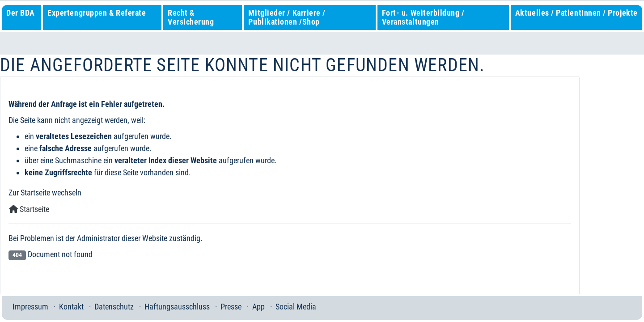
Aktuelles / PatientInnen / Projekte (576, 13)
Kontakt (71, 307)
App (258, 307)
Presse (231, 307)
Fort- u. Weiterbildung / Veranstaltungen (423, 17)
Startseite (29, 209)
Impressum (30, 307)
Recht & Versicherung (191, 17)
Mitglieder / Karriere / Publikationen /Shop (287, 17)
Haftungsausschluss (177, 307)
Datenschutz (114, 307)
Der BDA (21, 13)
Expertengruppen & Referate (97, 13)
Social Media (296, 307)
